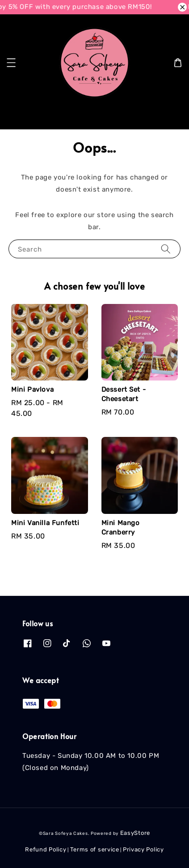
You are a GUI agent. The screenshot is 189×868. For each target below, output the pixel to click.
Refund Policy (46, 849)
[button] (11, 63)
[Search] (168, 115)
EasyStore (135, 833)
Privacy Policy (143, 849)
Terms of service (95, 849)
